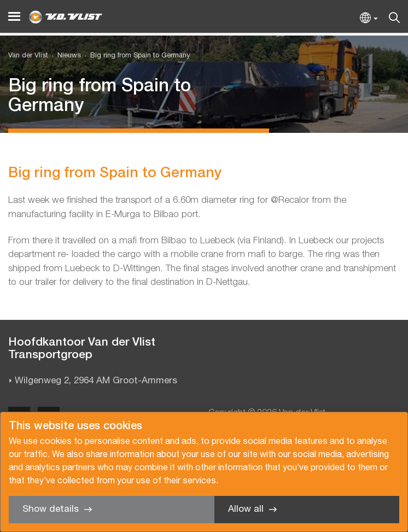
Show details (51, 509)
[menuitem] (65, 56)
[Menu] (14, 17)
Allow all (246, 509)
